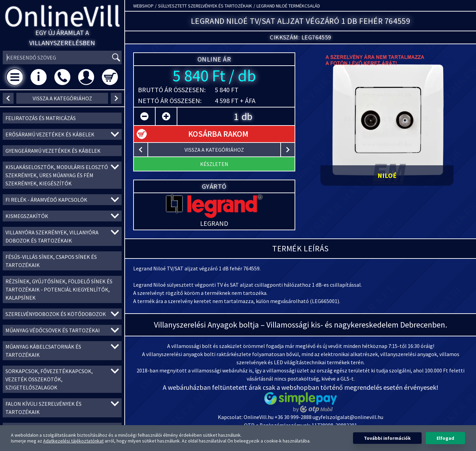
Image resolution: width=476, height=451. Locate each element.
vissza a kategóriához (62, 98)
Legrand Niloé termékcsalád (288, 6)
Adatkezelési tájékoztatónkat (73, 441)
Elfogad (445, 438)
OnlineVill (62, 16)
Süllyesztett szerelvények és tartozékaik (205, 6)
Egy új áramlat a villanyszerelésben (62, 38)
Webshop (143, 6)
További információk (387, 438)
